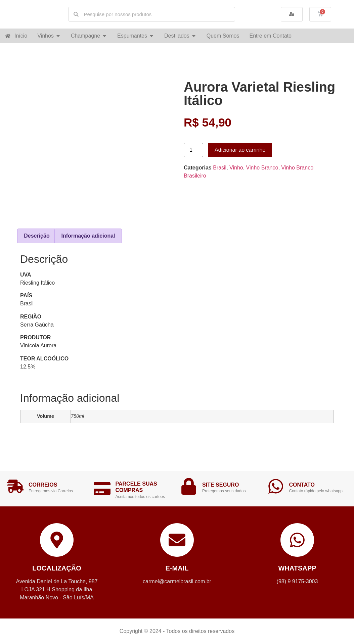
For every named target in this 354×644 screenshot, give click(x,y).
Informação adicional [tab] (88, 236)
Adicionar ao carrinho (240, 150)
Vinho (236, 168)
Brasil (220, 168)
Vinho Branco (262, 168)
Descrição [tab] (37, 236)
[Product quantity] (193, 150)
